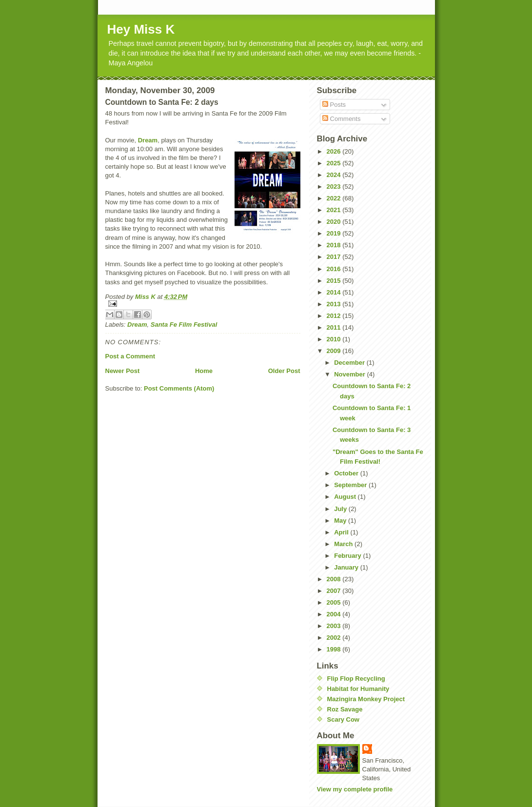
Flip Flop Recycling (356, 679)
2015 (335, 281)
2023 (335, 187)
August (346, 497)
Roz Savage (345, 709)
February (348, 556)
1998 (335, 649)
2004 (335, 614)
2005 (335, 602)
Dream (148, 140)
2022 (335, 198)
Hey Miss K (141, 29)
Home (204, 371)
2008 (335, 579)
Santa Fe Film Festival (184, 325)
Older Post (284, 371)
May (341, 521)
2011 (335, 327)
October (347, 473)
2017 (335, 257)
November (350, 374)
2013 (335, 304)
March (344, 544)
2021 (335, 210)
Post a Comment (130, 356)
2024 (335, 175)
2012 (335, 316)
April (342, 532)
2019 (335, 233)
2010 (335, 339)
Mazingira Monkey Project (366, 699)
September (351, 485)
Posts (334, 105)
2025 (335, 163)
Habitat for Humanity (358, 689)
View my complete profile (355, 789)
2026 (335, 151)
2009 (335, 351)
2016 (335, 269)
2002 (335, 638)
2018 (335, 245)
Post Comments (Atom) (179, 388)
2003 (335, 626)
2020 (335, 222)
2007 (335, 591)
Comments (341, 119)
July (341, 509)
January (347, 567)
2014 (335, 292)
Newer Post (123, 371)
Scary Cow (343, 719)
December (350, 363)
